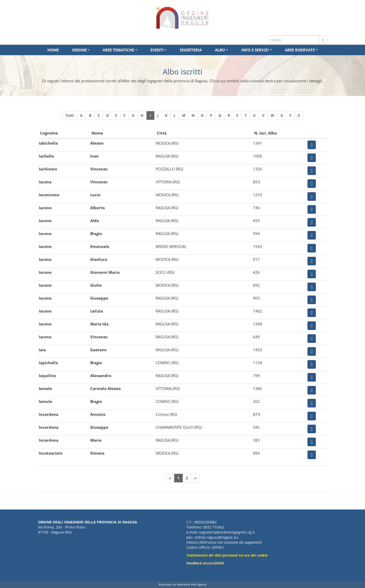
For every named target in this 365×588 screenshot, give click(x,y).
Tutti (70, 115)
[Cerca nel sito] (323, 40)
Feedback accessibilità (205, 563)
